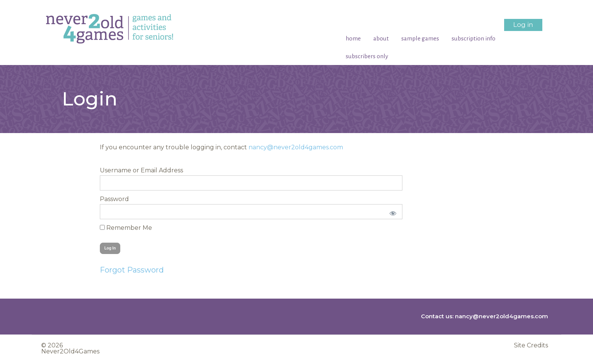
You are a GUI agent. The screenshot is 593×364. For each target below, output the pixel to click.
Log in (523, 25)
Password (114, 199)
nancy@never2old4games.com (296, 147)
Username (116, 170)
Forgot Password (132, 270)
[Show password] (392, 212)
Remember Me (126, 228)
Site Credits (531, 345)
